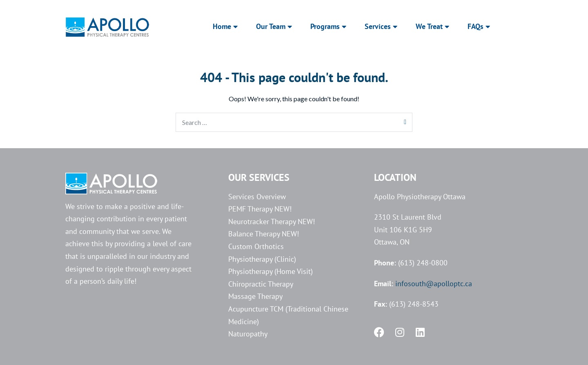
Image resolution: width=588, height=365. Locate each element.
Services (381, 26)
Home (225, 26)
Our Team (274, 26)
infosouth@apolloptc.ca (434, 284)
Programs (328, 26)
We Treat (432, 26)
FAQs (479, 26)
